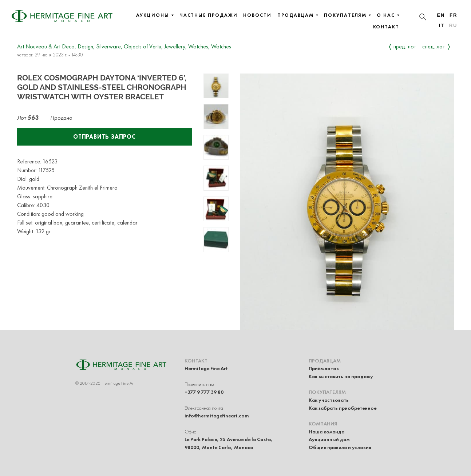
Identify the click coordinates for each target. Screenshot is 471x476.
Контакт (386, 27)
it (441, 25)
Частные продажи (209, 15)
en (441, 15)
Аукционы (155, 15)
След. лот (434, 46)
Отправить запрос (104, 137)
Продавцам (298, 15)
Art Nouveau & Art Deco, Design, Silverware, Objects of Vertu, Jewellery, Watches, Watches (124, 46)
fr (453, 15)
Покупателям (347, 15)
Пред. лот (405, 46)
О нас (388, 15)
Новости (257, 15)
